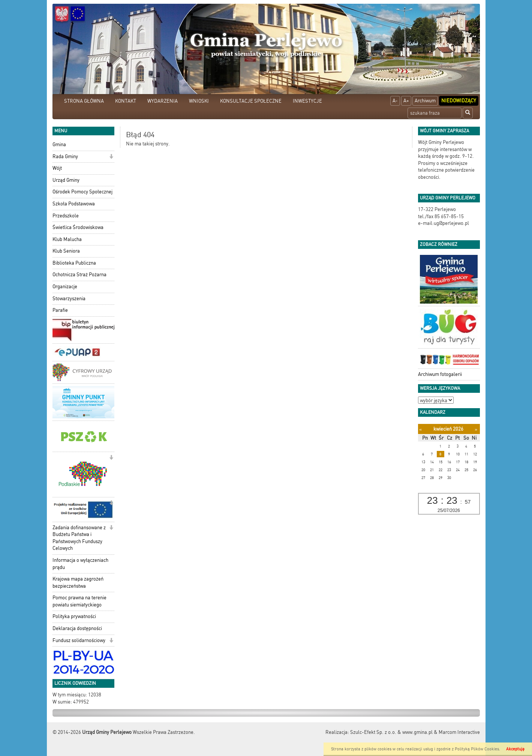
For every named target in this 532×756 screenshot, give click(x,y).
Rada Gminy (65, 156)
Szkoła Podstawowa (74, 204)
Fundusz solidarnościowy (79, 640)
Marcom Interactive (459, 732)
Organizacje (65, 287)
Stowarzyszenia (69, 299)
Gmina (59, 144)
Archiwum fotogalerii (440, 374)
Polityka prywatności (74, 616)
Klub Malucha (67, 239)
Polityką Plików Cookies (477, 749)
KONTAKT (126, 101)
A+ (406, 101)
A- (395, 101)
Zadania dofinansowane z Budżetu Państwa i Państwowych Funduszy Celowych (79, 538)
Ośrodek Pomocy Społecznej (82, 192)
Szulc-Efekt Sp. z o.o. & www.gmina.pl (391, 732)
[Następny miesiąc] (476, 429)
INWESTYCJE (307, 101)
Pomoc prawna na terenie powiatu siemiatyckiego (79, 601)
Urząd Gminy (66, 180)
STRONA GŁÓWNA (84, 101)
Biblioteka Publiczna (74, 263)
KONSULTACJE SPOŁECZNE (251, 101)
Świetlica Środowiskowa (78, 227)
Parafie (60, 310)
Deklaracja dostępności (77, 628)
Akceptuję (515, 749)
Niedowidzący (459, 101)
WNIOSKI (199, 101)
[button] (111, 157)
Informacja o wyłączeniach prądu (80, 564)
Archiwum (425, 101)
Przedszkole (66, 216)
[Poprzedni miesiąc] (420, 429)
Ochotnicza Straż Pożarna (79, 275)
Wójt (57, 168)
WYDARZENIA (163, 101)
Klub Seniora (66, 251)
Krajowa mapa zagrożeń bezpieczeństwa (78, 582)
